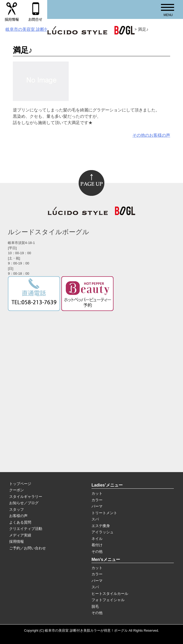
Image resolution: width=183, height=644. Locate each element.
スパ (95, 519)
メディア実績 (20, 535)
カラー (97, 500)
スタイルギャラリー (26, 497)
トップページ (20, 484)
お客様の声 (18, 516)
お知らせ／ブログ (24, 503)
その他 (97, 551)
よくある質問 (20, 522)
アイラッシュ (103, 532)
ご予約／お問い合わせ (28, 548)
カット (97, 493)
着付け (97, 545)
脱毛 (95, 606)
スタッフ (17, 509)
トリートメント (104, 513)
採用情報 (17, 541)
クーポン (17, 490)
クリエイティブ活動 (26, 529)
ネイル (97, 539)
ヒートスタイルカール (110, 594)
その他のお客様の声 (151, 135)
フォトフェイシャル (108, 600)
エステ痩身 (101, 526)
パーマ (97, 506)
